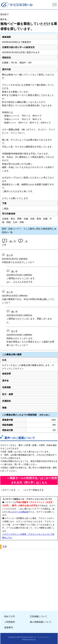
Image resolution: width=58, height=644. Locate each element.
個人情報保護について (41, 622)
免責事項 (9, 627)
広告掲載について (39, 616)
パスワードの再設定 (19, 512)
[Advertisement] (29, 579)
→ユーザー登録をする (33, 490)
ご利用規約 (10, 622)
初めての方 (10, 616)
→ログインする (8, 490)
